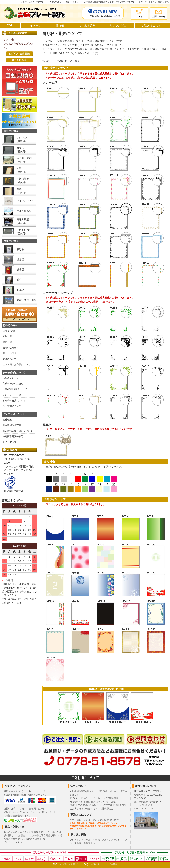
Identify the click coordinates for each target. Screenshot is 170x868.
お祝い (20, 290)
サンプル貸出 (118, 25)
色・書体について (12, 406)
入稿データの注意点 (13, 383)
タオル (30, 858)
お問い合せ (96, 864)
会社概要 (7, 420)
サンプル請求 (111, 864)
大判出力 (94, 858)
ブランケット (43, 858)
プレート (81, 858)
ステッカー (56, 858)
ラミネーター (137, 858)
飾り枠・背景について (14, 401)
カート (140, 17)
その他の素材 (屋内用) (24, 232)
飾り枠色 (50, 461)
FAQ (86, 864)
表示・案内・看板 (27, 300)
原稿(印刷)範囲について (15, 389)
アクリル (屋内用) (22, 139)
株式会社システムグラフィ (148, 791)
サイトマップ (10, 442)
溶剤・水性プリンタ (108, 858)
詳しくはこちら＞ (13, 842)
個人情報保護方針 (12, 425)
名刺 (18, 858)
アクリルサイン (25, 201)
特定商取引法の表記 (13, 436)
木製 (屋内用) (21, 170)
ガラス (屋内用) (21, 150)
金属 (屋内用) (21, 191)
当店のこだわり (11, 348)
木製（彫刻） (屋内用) (24, 181)
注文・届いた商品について (16, 364)
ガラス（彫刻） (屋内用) (25, 160)
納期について (10, 359)
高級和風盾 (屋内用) (23, 221)
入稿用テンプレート (13, 378)
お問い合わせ (159, 17)
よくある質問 (87, 25)
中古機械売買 (152, 858)
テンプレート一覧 (12, 395)
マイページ (34, 25)
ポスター (6, 858)
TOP (10, 25)
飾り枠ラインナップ (56, 68)
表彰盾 (20, 249)
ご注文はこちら (151, 25)
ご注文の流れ (10, 331)
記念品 (20, 270)
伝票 (69, 858)
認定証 (20, 259)
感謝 (19, 280)
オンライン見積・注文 (70, 864)
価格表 (60, 25)
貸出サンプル (10, 353)
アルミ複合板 (24, 211)
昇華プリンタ (122, 858)
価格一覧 (7, 342)
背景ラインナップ (55, 499)
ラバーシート (164, 858)
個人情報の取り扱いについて (18, 431)
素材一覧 (7, 336)
